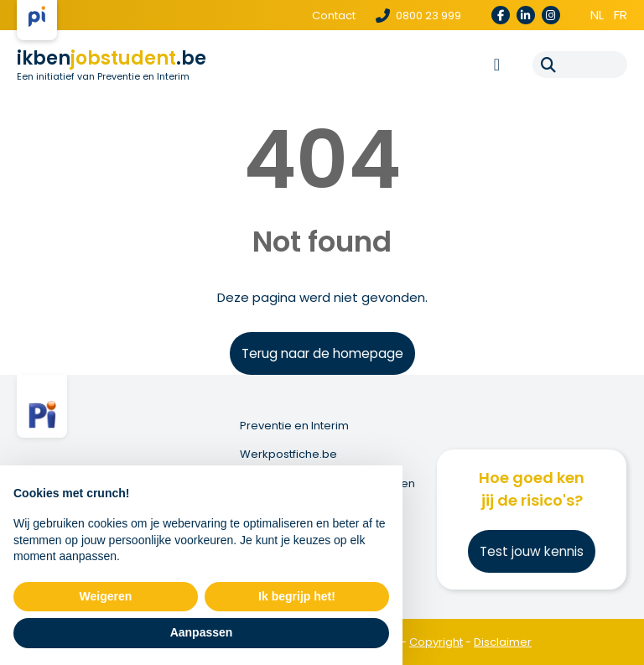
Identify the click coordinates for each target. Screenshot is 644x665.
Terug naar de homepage (322, 353)
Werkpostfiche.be (288, 455)
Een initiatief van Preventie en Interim (103, 76)
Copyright (436, 642)
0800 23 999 (418, 16)
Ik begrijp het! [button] (297, 596)
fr (621, 15)
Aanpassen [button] (202, 632)
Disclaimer (503, 642)
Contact (334, 16)
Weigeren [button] (106, 596)
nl (597, 15)
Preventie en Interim (294, 426)
